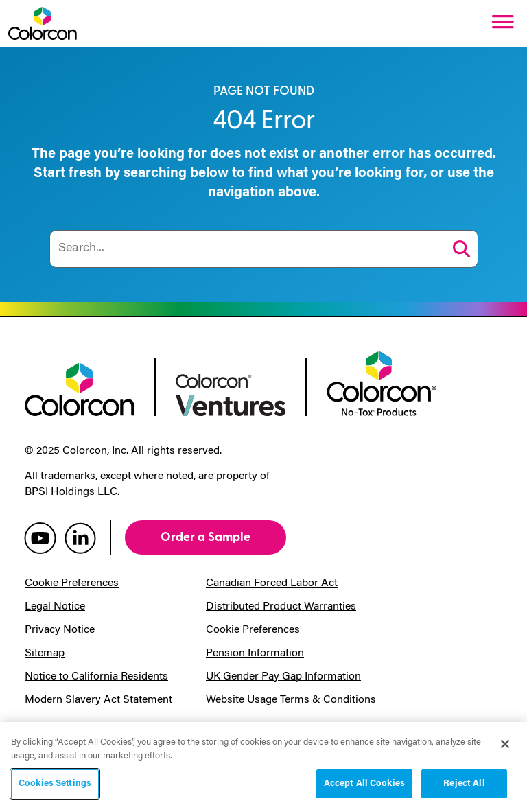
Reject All (464, 784)
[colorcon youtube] (40, 537)
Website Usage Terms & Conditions (291, 700)
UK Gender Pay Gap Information (283, 677)
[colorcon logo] (80, 388)
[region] (263, 767)
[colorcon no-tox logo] (382, 382)
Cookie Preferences (72, 583)
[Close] (505, 744)
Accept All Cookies (364, 784)
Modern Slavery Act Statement (98, 700)
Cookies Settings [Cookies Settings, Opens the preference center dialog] (55, 784)
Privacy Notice (60, 630)
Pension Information (255, 653)
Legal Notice (55, 607)
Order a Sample (206, 537)
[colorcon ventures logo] (231, 393)
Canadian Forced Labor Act (272, 583)
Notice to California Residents (96, 677)
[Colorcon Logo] (43, 23)
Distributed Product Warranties (281, 607)
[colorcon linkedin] (80, 537)
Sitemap (45, 653)
